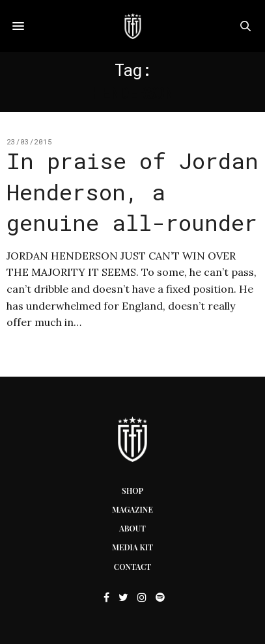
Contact (132, 567)
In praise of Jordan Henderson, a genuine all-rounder (132, 191)
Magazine (132, 509)
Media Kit (132, 547)
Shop (132, 490)
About (132, 528)
